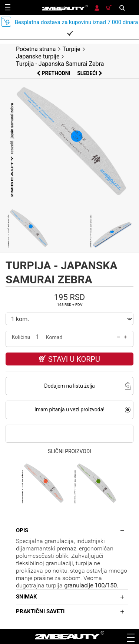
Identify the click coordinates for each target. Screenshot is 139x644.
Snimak (27, 597)
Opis (22, 530)
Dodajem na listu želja (69, 386)
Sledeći (90, 73)
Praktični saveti (40, 611)
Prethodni (54, 73)
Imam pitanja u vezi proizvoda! (69, 409)
